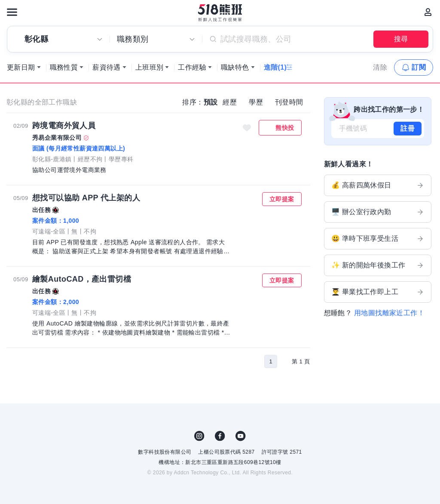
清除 (380, 67)
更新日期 (21, 67)
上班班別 (150, 67)
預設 (211, 102)
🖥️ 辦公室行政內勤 (378, 212)
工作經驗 (192, 67)
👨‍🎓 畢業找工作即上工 (378, 292)
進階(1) (275, 67)
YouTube (241, 436)
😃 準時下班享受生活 (378, 239)
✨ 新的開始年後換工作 (378, 265)
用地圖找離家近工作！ (389, 313)
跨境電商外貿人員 (64, 126)
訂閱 (419, 67)
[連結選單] (12, 12)
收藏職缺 (247, 128)
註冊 (408, 128)
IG (199, 436)
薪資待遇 (107, 67)
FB (220, 436)
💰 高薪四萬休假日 (378, 185)
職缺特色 (235, 67)
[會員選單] (428, 12)
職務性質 (64, 67)
